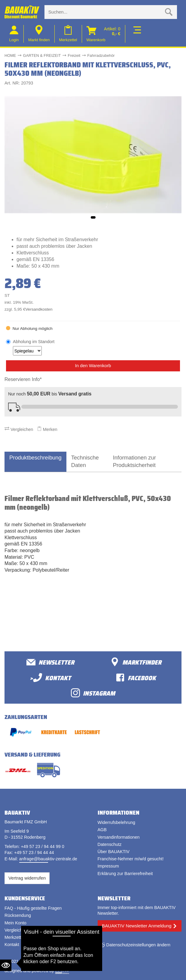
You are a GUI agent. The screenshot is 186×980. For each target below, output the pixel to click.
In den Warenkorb (93, 366)
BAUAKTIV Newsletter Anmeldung (137, 926)
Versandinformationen (119, 837)
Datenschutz (110, 844)
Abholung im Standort (34, 347)
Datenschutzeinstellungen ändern (139, 945)
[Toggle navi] (136, 34)
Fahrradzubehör (101, 55)
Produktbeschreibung (35, 458)
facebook (136, 678)
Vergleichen (19, 429)
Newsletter (50, 662)
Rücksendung (18, 915)
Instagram (93, 693)
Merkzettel (14, 937)
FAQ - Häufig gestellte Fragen (33, 908)
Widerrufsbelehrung (117, 822)
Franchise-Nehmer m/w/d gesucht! (131, 859)
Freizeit (74, 55)
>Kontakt (50, 678)
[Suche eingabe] (105, 12)
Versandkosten (39, 309)
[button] (93, 217)
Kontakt (12, 945)
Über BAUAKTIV (114, 852)
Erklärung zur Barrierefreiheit (125, 874)
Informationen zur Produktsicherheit (134, 461)
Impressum (108, 866)
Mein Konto (15, 923)
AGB (102, 830)
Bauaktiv (28, 961)
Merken (47, 429)
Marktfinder (136, 662)
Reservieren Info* (23, 379)
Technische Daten (85, 461)
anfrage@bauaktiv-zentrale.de (48, 859)
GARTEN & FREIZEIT (42, 55)
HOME (10, 55)
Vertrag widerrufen (27, 878)
